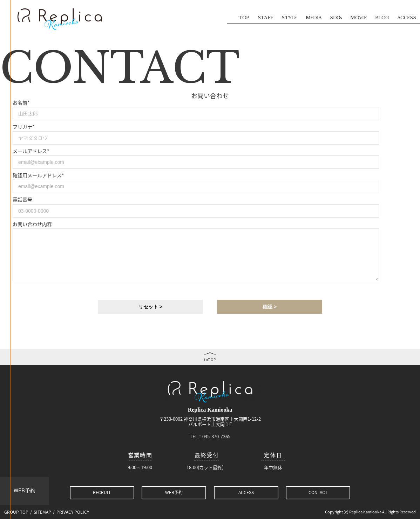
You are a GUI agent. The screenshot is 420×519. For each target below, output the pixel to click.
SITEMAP (42, 512)
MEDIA (314, 18)
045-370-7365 (216, 436)
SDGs (336, 18)
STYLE (289, 18)
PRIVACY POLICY (73, 512)
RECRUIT (102, 492)
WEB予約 (25, 490)
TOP (244, 18)
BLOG (382, 18)
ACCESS (407, 18)
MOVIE (358, 18)
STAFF (266, 18)
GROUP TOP (16, 512)
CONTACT (318, 492)
